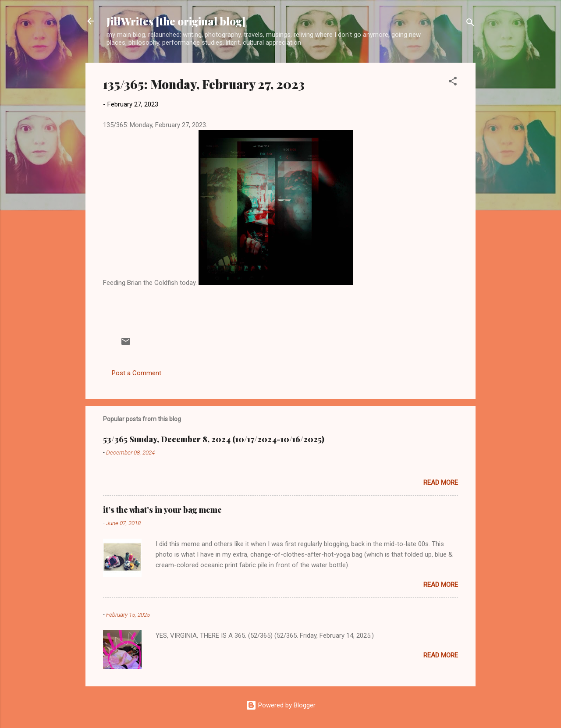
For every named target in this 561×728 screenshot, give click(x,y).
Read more (441, 483)
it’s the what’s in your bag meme (162, 510)
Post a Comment (137, 373)
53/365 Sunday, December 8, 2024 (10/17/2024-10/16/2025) (214, 439)
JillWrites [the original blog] (176, 21)
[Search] (470, 24)
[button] (453, 83)
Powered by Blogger (281, 705)
